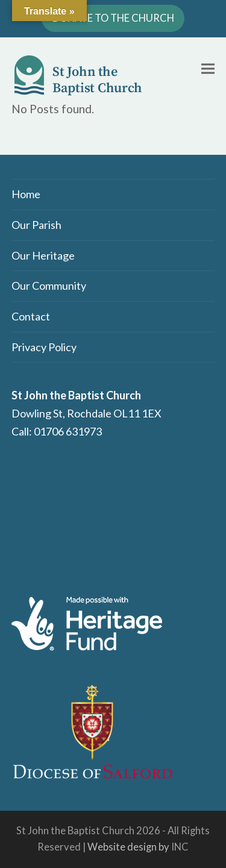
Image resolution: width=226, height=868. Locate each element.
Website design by (128, 847)
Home (26, 194)
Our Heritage (43, 255)
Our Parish (36, 225)
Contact (31, 316)
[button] (208, 68)
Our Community (49, 286)
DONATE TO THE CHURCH (113, 18)
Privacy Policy (44, 347)
